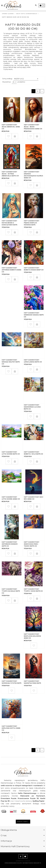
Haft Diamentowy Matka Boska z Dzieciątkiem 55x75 (9, 223)
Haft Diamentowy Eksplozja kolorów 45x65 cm (32, 636)
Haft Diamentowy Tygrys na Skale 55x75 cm (11, 591)
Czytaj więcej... (8, 69)
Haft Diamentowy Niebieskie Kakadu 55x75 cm (34, 315)
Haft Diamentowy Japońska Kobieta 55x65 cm (11, 270)
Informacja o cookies (23, 861)
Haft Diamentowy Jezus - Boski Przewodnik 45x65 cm (33, 127)
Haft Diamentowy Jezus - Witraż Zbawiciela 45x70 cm (10, 174)
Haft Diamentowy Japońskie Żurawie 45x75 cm (10, 544)
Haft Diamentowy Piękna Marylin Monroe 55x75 (32, 223)
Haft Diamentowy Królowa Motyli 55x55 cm (11, 728)
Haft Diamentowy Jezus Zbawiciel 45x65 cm (11, 127)
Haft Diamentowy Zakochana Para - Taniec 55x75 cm (32, 544)
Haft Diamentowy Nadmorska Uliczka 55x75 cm (32, 407)
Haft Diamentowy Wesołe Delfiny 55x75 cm (11, 362)
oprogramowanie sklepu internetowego (19, 863)
